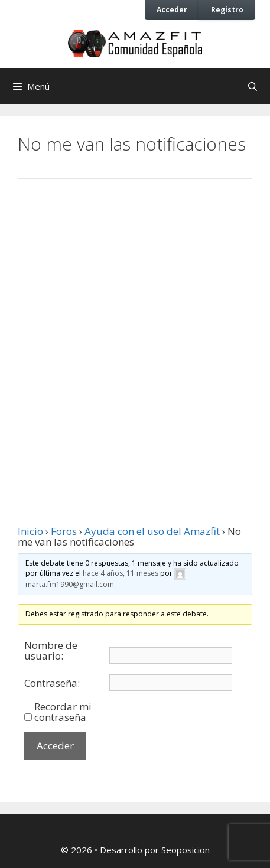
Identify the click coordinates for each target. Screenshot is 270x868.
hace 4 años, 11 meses (121, 574)
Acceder (172, 9)
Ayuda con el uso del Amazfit (152, 531)
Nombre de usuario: (51, 651)
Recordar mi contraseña (63, 712)
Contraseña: (52, 683)
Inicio (30, 531)
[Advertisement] (135, 337)
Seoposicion (186, 850)
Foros (64, 531)
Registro (227, 9)
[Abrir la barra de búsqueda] (253, 86)
